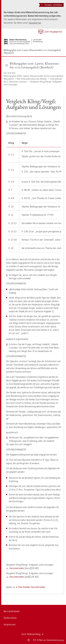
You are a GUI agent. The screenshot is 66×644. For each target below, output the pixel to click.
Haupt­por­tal (35, 23)
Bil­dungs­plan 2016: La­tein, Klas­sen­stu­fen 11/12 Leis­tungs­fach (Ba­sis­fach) (32, 51)
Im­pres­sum (10, 624)
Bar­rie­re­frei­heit (12, 611)
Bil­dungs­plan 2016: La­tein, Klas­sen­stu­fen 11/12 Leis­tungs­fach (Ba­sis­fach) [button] (32, 65)
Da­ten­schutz (10, 618)
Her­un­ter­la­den (17, 568)
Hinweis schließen (52, 5)
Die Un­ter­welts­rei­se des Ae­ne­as (32, 79)
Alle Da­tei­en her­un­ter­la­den (32, 587)
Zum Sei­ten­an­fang (32, 634)
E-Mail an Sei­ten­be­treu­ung (48, 640)
